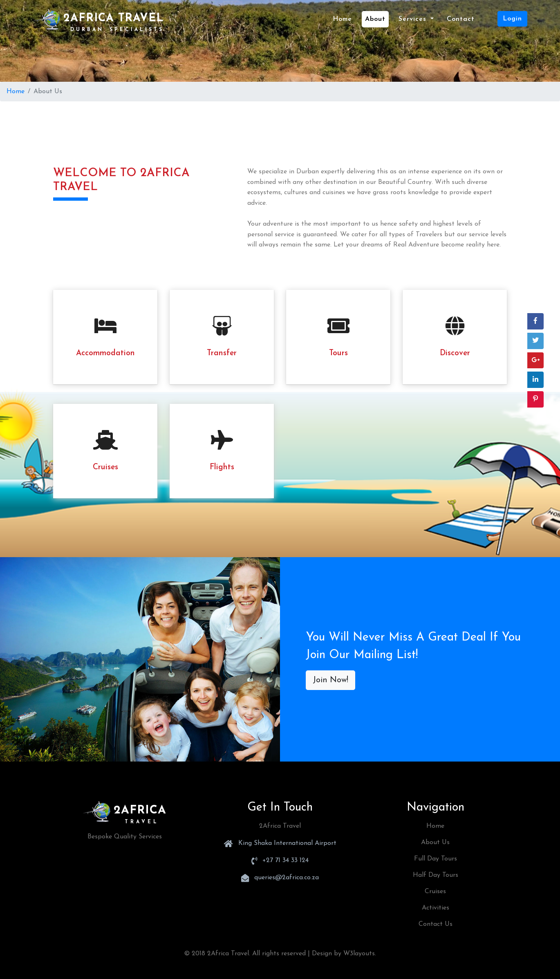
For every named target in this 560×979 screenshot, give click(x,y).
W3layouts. (360, 954)
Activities (436, 908)
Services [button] (414, 19)
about (375, 19)
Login (512, 19)
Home (344, 18)
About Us (435, 842)
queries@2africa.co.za (287, 878)
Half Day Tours (436, 875)
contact (461, 19)
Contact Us (436, 924)
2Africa (125, 810)
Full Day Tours (436, 859)
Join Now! (330, 680)
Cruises (435, 892)
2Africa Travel (100, 20)
